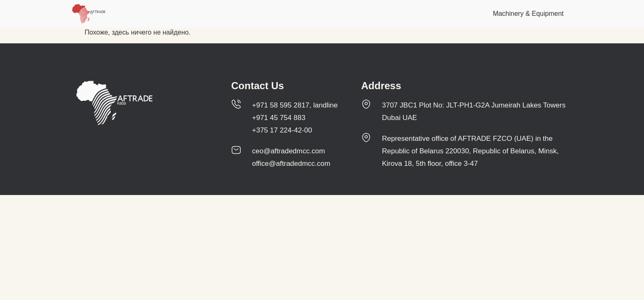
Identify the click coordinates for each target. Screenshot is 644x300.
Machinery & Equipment (528, 14)
